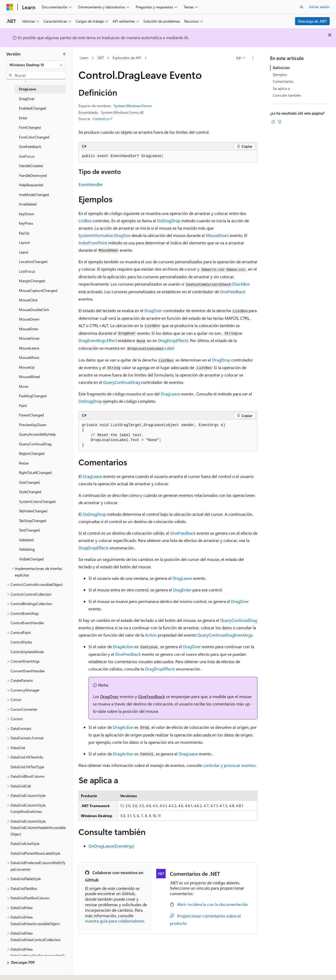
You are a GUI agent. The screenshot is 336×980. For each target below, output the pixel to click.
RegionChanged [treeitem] (32, 453)
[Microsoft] (10, 7)
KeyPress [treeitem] (26, 223)
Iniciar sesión (319, 7)
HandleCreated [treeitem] (31, 166)
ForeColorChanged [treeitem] (34, 137)
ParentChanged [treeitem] (31, 415)
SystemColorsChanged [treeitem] (37, 501)
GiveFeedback (233, 292)
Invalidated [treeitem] (28, 204)
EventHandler (91, 184)
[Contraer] (64, 54)
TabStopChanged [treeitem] (33, 521)
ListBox (85, 221)
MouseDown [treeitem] (29, 319)
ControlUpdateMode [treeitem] (27, 652)
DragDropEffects (173, 340)
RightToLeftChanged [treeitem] (35, 473)
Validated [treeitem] (26, 540)
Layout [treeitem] (24, 242)
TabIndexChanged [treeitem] (33, 511)
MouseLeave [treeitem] (29, 348)
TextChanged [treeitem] (29, 530)
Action (151, 635)
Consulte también (287, 95)
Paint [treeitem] (23, 406)
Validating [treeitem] (27, 549)
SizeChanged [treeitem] (29, 482)
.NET (100, 58)
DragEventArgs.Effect (98, 340)
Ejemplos (280, 74)
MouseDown (217, 235)
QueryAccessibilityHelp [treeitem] (37, 434)
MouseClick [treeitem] (28, 300)
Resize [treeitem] (24, 463)
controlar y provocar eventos (229, 765)
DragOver (153, 310)
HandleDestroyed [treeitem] (33, 175)
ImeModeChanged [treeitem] (34, 195)
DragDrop (221, 360)
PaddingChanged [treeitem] (33, 396)
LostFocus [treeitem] (27, 271)
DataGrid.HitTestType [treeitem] (27, 767)
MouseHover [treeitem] (29, 338)
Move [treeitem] (23, 386)
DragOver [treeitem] (27, 99)
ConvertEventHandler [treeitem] (28, 671)
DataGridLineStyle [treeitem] (25, 844)
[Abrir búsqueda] (302, 7)
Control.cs (101, 119)
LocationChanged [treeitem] (33, 262)
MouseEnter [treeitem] (29, 329)
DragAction (123, 646)
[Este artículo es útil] (273, 122)
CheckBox (241, 284)
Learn (84, 58)
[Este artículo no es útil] (280, 122)
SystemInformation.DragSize (104, 235)
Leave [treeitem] (23, 252)
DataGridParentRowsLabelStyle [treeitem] (35, 853)
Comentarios (283, 81)
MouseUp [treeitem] (27, 367)
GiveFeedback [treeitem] (30, 146)
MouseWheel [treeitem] (29, 377)
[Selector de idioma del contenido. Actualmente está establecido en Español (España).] (25, 971)
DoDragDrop (169, 221)
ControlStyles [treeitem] (21, 642)
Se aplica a (281, 88)
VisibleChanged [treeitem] (31, 559)
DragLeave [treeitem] (27, 89)
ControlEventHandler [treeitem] (27, 623)
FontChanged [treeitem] (30, 127)
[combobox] (36, 65)
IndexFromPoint (93, 243)
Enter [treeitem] (23, 118)
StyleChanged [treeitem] (30, 492)
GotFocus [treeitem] (27, 156)
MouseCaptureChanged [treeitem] (38, 290)
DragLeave (170, 394)
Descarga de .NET (313, 21)
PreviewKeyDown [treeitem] (33, 425)
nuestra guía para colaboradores (115, 921)
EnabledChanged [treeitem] (32, 108)
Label (169, 348)
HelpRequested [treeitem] (31, 185)
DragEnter (182, 590)
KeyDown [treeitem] (27, 214)
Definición (281, 68)
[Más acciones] (253, 58)
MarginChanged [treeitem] (32, 281)
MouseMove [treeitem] (29, 357)
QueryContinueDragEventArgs (225, 635)
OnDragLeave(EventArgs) (111, 846)
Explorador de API (127, 58)
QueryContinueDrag (122, 382)
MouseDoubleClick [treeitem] (34, 310)
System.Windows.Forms (133, 106)
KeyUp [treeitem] (24, 233)
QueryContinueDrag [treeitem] (35, 444)
